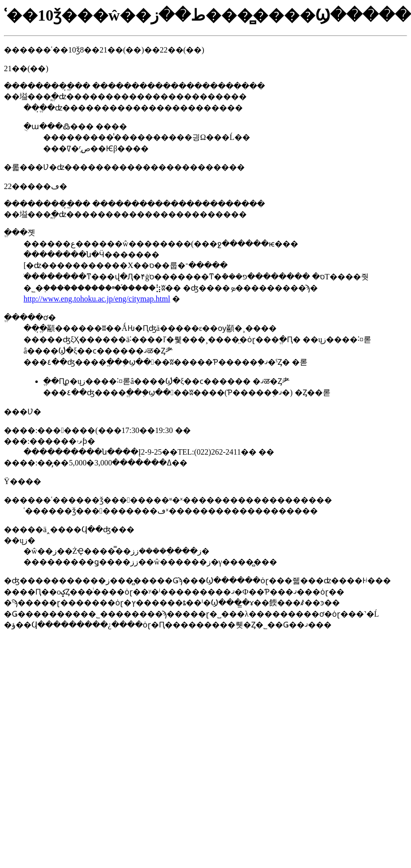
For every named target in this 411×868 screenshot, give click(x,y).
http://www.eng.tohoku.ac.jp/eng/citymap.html (97, 299)
